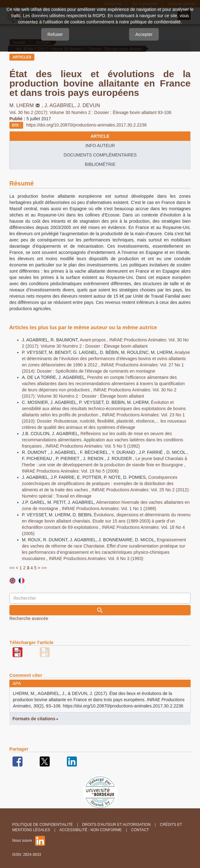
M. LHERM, (27, 105)
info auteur (100, 146)
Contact (140, 830)
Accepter (144, 34)
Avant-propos (93, 340)
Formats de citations (35, 719)
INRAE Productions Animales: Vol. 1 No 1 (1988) (109, 508)
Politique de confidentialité (42, 825)
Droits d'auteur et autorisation (116, 825)
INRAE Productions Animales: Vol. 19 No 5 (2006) (70, 471)
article (100, 136)
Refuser (55, 34)
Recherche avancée (29, 618)
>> (44, 568)
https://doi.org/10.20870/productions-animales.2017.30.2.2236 (86, 125)
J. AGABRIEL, (61, 105)
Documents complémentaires (100, 155)
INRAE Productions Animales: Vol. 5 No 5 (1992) (92, 446)
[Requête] (100, 598)
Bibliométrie (100, 164)
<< (12, 568)
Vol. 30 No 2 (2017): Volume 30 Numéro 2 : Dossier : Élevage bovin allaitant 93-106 (90, 112)
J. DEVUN (89, 105)
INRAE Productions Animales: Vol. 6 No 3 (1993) (96, 558)
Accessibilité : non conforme (90, 830)
